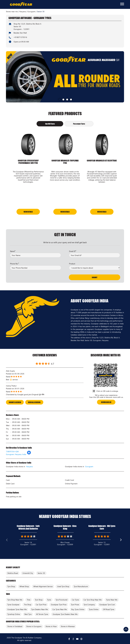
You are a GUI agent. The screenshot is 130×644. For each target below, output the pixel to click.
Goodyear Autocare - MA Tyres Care (102, 527)
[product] (95, 267)
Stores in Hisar (51, 626)
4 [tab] (71, 99)
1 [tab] (59, 99)
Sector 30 (41, 572)
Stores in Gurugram (34, 626)
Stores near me (12, 12)
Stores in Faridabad (15, 626)
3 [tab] (67, 99)
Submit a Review (15, 402)
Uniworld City (28, 572)
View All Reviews (34, 402)
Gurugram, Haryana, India (16, 454)
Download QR (106, 401)
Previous (8, 540)
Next (122, 540)
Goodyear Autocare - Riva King (65, 527)
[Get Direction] (29, 453)
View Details (28, 211)
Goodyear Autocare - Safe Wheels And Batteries (28, 527)
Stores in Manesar (68, 626)
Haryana (23, 12)
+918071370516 (20, 37)
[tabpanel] (65, 77)
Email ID (73, 250)
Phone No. (14, 263)
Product (72, 263)
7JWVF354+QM (12, 451)
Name (13, 250)
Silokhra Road (13, 572)
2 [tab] (63, 99)
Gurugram (31, 12)
